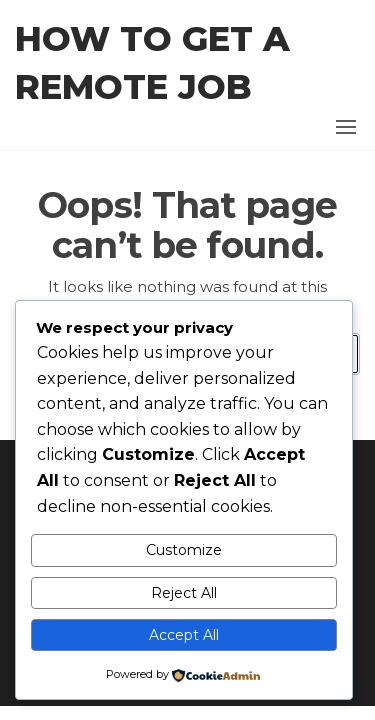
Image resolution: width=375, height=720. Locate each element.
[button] (346, 127)
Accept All (184, 635)
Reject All (184, 593)
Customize (184, 550)
